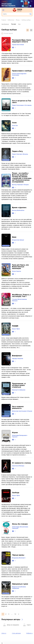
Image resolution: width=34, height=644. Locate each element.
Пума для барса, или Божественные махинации (20, 267)
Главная (4, 20)
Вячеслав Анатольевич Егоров (22, 411)
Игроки (15, 433)
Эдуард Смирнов (18, 358)
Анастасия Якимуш (18, 466)
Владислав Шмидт (18, 240)
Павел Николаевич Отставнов (22, 105)
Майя (14, 237)
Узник (14, 123)
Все (19, 24)
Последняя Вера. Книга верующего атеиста (22, 41)
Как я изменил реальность (18, 407)
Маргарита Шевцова (19, 390)
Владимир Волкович (19, 558)
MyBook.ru (29, 633)
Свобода (16, 493)
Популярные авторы (11, 619)
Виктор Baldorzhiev (18, 210)
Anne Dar (15, 125)
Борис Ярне (16, 329)
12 (15, 614)
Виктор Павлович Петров (20, 185)
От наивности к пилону (21, 463)
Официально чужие (20, 584)
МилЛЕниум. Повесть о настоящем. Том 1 (21, 296)
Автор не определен (13, 625)
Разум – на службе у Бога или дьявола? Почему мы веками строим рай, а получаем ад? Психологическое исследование (22, 177)
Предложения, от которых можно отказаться (19, 385)
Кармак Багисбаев (18, 45)
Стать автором (16, 633)
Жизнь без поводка (20, 524)
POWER (15, 326)
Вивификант (17, 356)
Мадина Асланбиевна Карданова (19, 587)
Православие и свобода (22, 71)
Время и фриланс (19, 208)
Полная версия (8, 33)
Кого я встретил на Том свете (22, 102)
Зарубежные (5, 24)
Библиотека (11, 20)
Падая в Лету (17, 151)
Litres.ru (4, 633)
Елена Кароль (17, 271)
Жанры (18, 20)
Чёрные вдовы (18, 555)
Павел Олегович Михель (20, 154)
